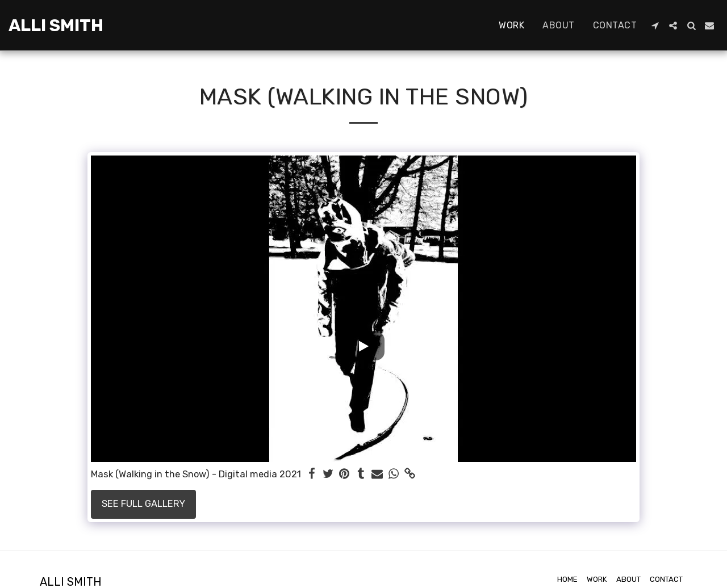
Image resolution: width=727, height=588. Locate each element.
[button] (655, 26)
